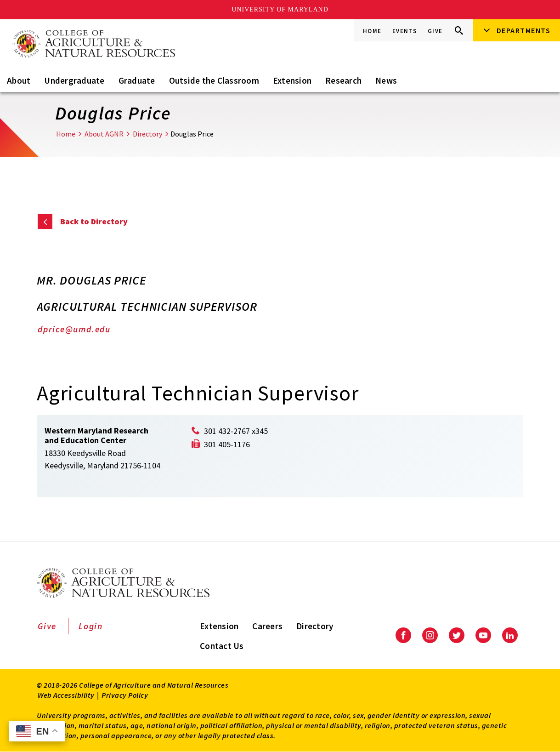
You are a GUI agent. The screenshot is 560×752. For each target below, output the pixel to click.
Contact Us (222, 646)
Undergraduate (74, 80)
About (19, 80)
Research (343, 80)
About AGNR (104, 134)
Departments (524, 30)
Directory (147, 134)
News (386, 80)
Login (91, 626)
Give (435, 31)
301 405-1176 (227, 444)
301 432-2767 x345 (236, 431)
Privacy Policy (125, 695)
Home (372, 31)
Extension (292, 80)
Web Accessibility (66, 695)
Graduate (137, 80)
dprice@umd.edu (74, 329)
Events (405, 31)
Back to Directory (94, 221)
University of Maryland (280, 9)
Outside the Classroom (214, 80)
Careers (267, 626)
